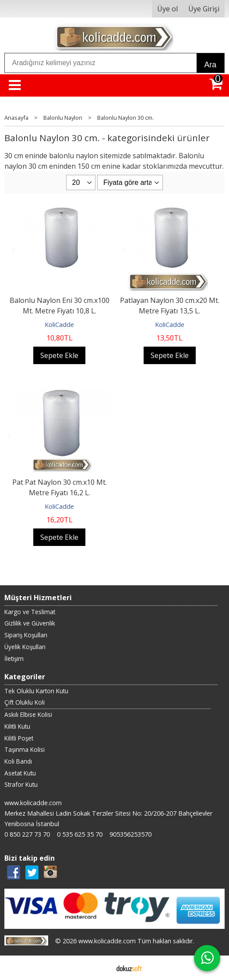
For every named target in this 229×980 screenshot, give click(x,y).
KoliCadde (59, 325)
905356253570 (130, 834)
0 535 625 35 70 (80, 834)
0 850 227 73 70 (27, 834)
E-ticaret (100, 968)
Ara (210, 65)
